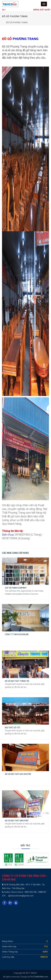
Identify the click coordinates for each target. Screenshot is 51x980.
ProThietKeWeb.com (39, 977)
